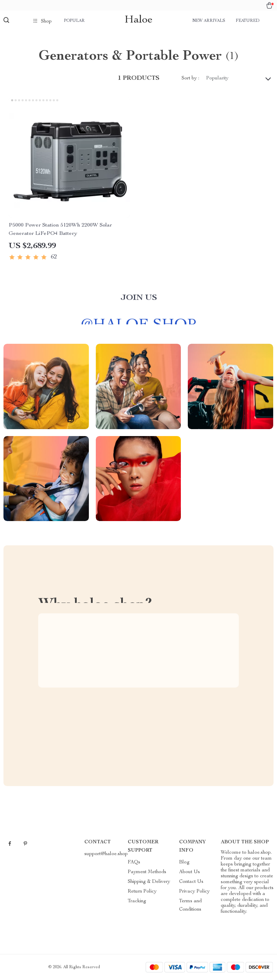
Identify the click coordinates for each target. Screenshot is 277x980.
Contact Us (191, 882)
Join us (139, 302)
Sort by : (190, 78)
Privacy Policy (194, 892)
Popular (74, 21)
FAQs (134, 862)
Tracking (137, 901)
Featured (247, 21)
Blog (184, 862)
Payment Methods (147, 872)
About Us (190, 872)
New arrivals (209, 21)
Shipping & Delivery (149, 882)
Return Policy (142, 892)
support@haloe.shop (106, 854)
